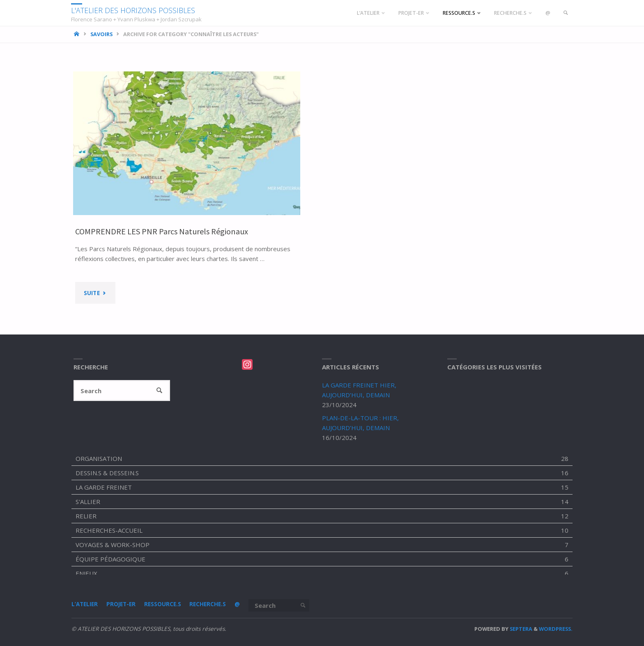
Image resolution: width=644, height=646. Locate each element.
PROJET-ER (121, 605)
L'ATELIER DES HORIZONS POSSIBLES (135, 10)
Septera (520, 629)
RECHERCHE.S (208, 605)
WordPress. (556, 629)
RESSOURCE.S (163, 605)
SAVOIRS (101, 34)
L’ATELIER (85, 605)
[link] (565, 13)
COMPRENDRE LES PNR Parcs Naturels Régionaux (163, 231)
